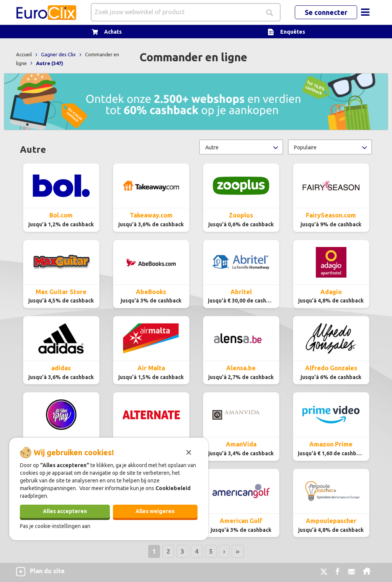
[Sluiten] (189, 451)
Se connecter (326, 12)
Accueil (24, 54)
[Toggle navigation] (365, 12)
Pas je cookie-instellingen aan (55, 526)
